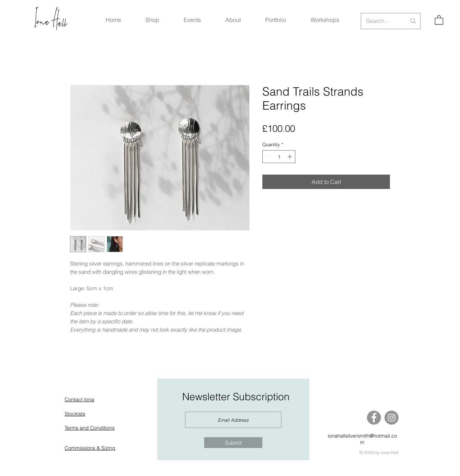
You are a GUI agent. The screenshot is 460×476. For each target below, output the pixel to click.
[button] (439, 20)
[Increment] (290, 157)
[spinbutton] (279, 157)
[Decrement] (268, 157)
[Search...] (381, 21)
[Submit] (233, 443)
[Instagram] (392, 418)
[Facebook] (374, 418)
